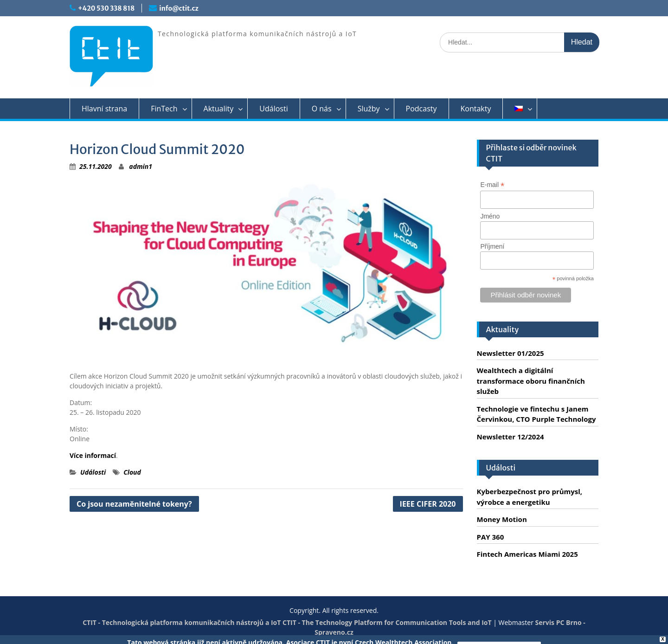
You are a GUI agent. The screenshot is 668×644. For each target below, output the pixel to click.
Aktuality (219, 109)
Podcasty (421, 109)
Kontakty (476, 109)
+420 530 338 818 (106, 8)
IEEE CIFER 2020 (428, 504)
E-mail (492, 185)
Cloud (132, 472)
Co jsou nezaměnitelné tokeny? (134, 504)
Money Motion (502, 519)
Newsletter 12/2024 (511, 437)
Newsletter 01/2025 (511, 353)
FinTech (164, 109)
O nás (322, 109)
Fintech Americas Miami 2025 (527, 554)
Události (273, 109)
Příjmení (492, 246)
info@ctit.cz (179, 8)
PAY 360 (491, 537)
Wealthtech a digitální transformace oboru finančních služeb (531, 381)
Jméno (490, 216)
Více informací (93, 455)
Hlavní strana (104, 109)
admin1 (141, 166)
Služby (369, 109)
